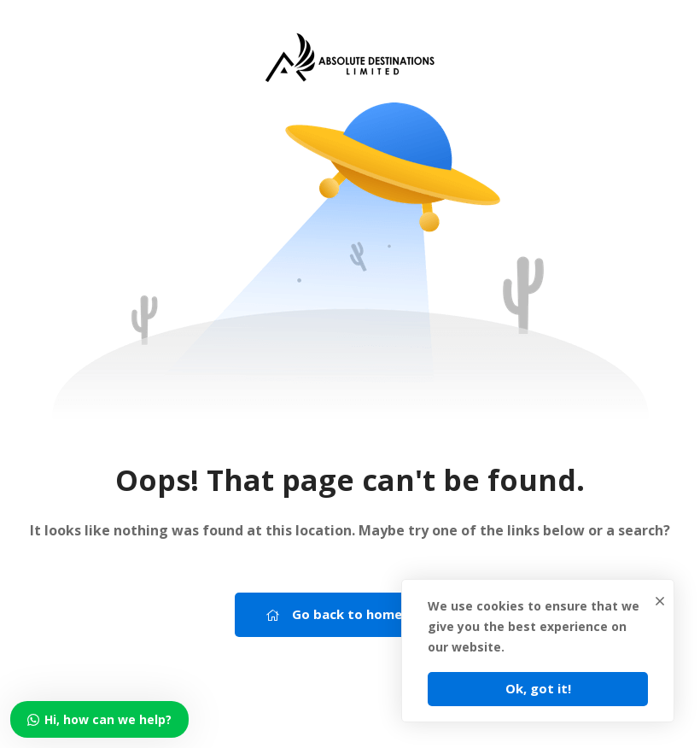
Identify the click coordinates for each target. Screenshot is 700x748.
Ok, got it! (538, 688)
